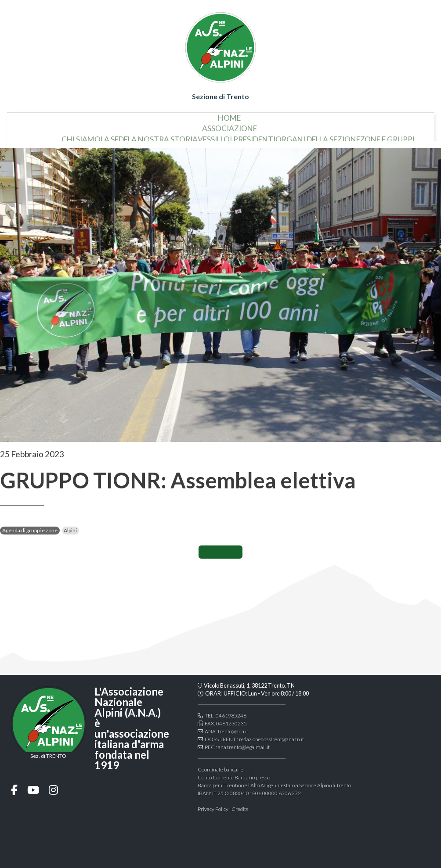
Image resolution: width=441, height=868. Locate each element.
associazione (230, 125)
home (229, 114)
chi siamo (56, 136)
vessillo (188, 136)
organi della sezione (292, 136)
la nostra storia (137, 136)
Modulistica (415, 136)
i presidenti (227, 136)
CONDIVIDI (220, 552)
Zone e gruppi (362, 136)
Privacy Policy (213, 809)
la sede (89, 136)
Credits (240, 809)
